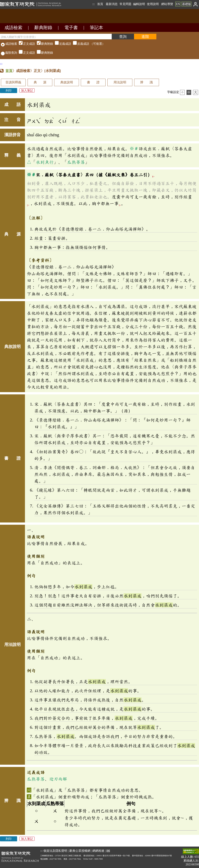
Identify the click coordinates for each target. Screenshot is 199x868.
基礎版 (187, 4)
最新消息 (112, 4)
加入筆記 (27, 91)
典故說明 (67, 82)
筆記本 (96, 28)
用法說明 (120, 82)
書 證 (93, 82)
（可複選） (61, 44)
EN (178, 4)
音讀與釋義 (13, 82)
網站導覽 (167, 4)
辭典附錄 (43, 28)
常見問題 (125, 4)
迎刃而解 (58, 779)
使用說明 (153, 4)
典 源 (40, 82)
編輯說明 (139, 4)
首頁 (100, 4)
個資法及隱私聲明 (55, 851)
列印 (9, 91)
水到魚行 (45, 162)
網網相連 (98, 851)
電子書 (71, 28)
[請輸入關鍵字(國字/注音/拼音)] (56, 37)
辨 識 (147, 82)
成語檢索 (13, 28)
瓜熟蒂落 (76, 162)
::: (93, 4)
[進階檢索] (145, 37)
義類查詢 (9, 53)
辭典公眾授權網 (80, 851)
